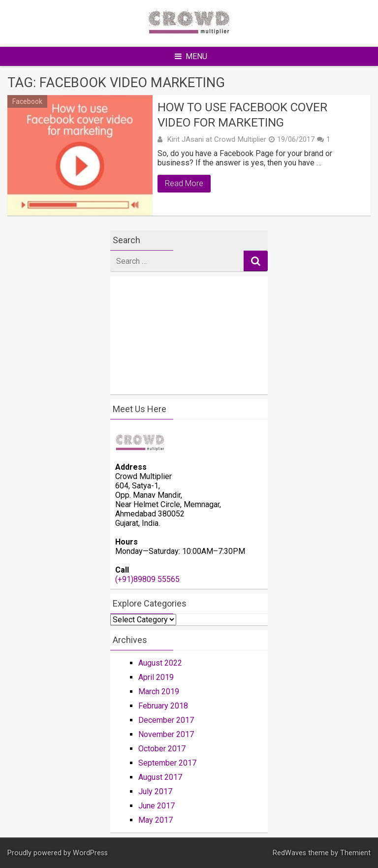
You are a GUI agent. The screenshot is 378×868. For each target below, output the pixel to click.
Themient (355, 853)
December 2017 (166, 720)
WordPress (90, 853)
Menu (191, 56)
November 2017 (166, 734)
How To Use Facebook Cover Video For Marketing (242, 115)
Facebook (27, 101)
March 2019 (159, 691)
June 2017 (157, 806)
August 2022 (160, 663)
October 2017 (162, 749)
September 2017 (167, 763)
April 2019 (156, 677)
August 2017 (160, 777)
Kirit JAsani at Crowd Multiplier (217, 139)
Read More (184, 183)
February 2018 (163, 706)
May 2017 (156, 820)
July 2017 (155, 791)
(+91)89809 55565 (147, 579)
